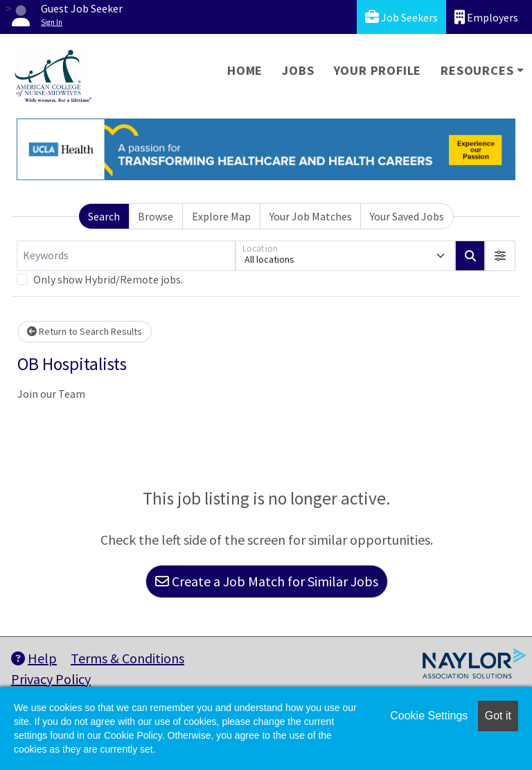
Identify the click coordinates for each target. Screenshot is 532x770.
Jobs (298, 70)
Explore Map (221, 216)
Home (245, 70)
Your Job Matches (311, 216)
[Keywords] (126, 256)
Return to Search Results (85, 331)
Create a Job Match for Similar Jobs (267, 581)
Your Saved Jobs (407, 216)
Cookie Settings (429, 716)
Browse (156, 216)
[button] (500, 256)
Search (104, 216)
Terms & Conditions (127, 658)
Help (34, 658)
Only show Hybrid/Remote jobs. (108, 279)
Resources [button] (477, 70)
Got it (498, 716)
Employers (486, 17)
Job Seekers (401, 17)
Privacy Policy (51, 679)
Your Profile (378, 70)
